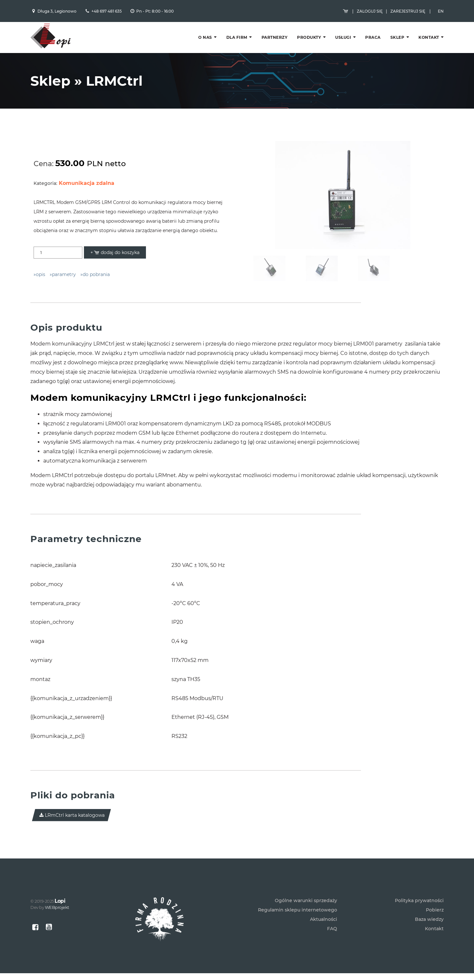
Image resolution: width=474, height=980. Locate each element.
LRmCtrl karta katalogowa (72, 819)
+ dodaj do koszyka (115, 256)
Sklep (397, 40)
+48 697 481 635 (107, 12)
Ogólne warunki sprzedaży (306, 907)
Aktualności (324, 926)
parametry (64, 278)
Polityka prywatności (419, 907)
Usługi (343, 40)
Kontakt (429, 40)
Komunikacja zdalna (87, 187)
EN (441, 12)
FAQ (332, 935)
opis (41, 278)
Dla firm (237, 40)
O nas (205, 40)
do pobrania (96, 278)
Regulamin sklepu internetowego (298, 917)
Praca (373, 40)
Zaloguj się (370, 12)
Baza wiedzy (429, 926)
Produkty (309, 40)
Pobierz (435, 917)
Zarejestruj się (408, 12)
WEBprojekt (57, 914)
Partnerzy (275, 40)
